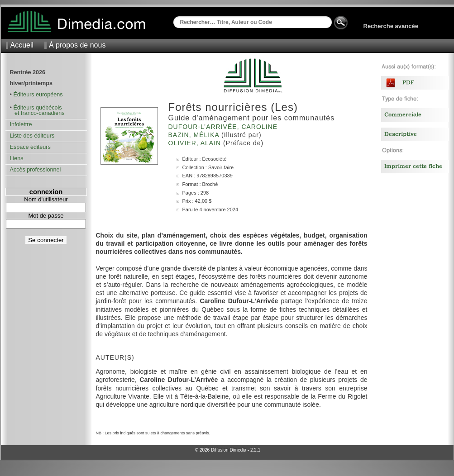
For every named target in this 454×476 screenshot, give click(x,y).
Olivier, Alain (196, 143)
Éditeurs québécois (37, 108)
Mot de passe (46, 216)
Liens (17, 158)
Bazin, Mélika (195, 135)
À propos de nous (77, 45)
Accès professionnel (36, 170)
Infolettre (21, 124)
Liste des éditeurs (32, 136)
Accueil (22, 45)
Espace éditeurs (30, 147)
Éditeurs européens (38, 95)
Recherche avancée (391, 26)
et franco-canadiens (37, 113)
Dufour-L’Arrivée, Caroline (224, 127)
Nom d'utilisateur (46, 199)
